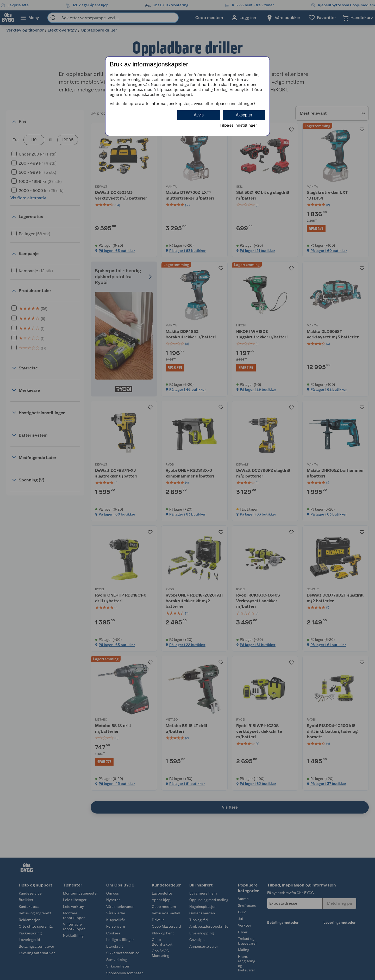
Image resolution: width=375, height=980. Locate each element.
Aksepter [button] (244, 115)
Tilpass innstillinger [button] (238, 125)
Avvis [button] (199, 115)
